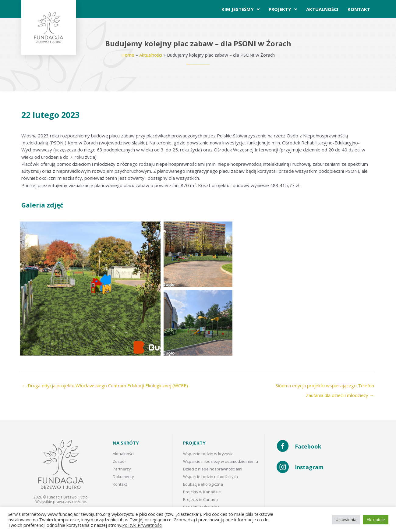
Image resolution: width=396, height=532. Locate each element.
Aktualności (151, 55)
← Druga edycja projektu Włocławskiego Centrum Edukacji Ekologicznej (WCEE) (105, 385)
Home (128, 55)
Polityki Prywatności (142, 525)
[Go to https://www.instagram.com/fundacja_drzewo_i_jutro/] (326, 468)
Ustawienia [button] (346, 520)
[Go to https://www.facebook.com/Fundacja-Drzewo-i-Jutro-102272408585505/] (326, 447)
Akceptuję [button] (376, 520)
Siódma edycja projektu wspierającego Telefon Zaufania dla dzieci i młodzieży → (325, 387)
